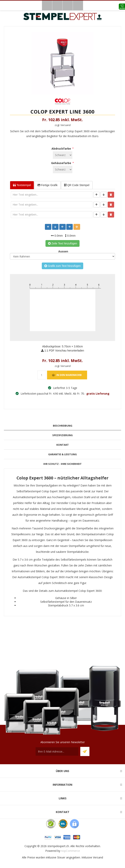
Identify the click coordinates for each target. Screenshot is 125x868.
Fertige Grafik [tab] (48, 185)
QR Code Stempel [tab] (77, 185)
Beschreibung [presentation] (63, 426)
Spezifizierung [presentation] (62, 435)
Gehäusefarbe (62, 163)
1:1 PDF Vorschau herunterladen (63, 351)
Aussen (63, 251)
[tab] (62, 426)
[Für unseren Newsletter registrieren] (57, 751)
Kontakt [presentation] (63, 445)
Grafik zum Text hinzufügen (62, 266)
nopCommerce (70, 851)
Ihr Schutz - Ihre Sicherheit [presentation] (62, 464)
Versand (98, 857)
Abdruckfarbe (62, 149)
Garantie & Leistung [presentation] (62, 454)
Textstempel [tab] (22, 185)
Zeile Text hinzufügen (63, 243)
